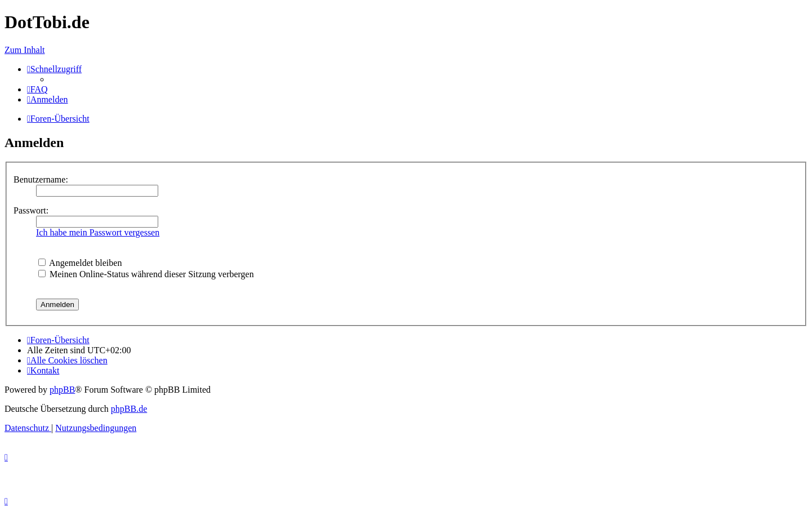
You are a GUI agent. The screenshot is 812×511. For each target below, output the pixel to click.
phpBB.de (129, 409)
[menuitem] (37, 89)
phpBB (62, 390)
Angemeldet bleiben (80, 263)
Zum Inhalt (25, 50)
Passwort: (31, 210)
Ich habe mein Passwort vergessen (98, 232)
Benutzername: (41, 179)
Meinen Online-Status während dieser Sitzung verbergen (146, 274)
